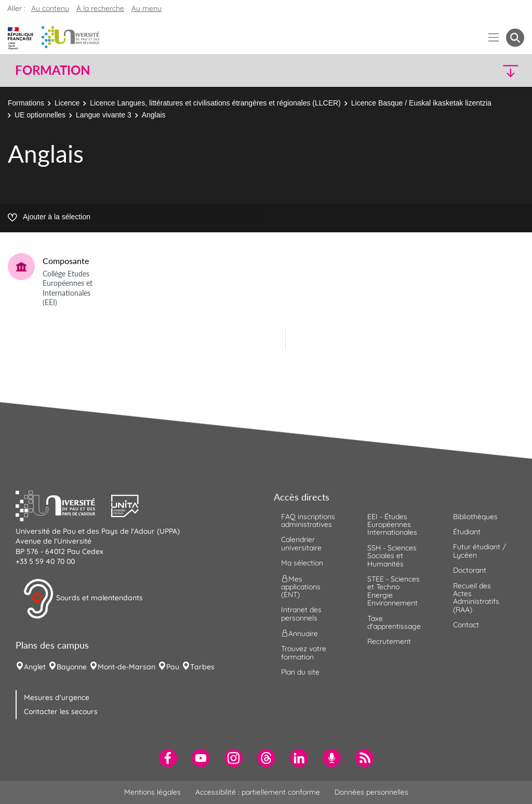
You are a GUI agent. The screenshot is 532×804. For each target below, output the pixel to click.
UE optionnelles (40, 115)
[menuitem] (168, 758)
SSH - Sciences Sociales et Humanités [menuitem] (392, 556)
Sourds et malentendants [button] (83, 599)
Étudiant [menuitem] (467, 532)
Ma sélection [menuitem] (302, 563)
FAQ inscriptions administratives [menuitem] (308, 520)
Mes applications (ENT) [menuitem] (301, 586)
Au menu (147, 8)
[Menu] (494, 38)
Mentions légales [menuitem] (152, 792)
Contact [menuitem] (466, 625)
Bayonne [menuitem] (72, 667)
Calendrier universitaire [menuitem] (301, 543)
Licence (67, 103)
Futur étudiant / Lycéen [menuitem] (480, 551)
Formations (26, 103)
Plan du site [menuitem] (300, 672)
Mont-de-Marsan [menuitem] (127, 667)
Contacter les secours (61, 711)
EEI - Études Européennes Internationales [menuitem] (392, 525)
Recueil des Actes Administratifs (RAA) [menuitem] (476, 598)
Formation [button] (52, 70)
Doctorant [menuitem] (470, 570)
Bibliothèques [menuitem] (475, 517)
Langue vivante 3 (104, 115)
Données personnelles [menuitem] (371, 792)
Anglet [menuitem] (35, 667)
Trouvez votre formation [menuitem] (304, 653)
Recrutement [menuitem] (389, 641)
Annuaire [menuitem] (300, 634)
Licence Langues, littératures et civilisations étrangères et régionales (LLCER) (215, 103)
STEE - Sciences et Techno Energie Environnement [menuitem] (394, 591)
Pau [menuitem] (173, 667)
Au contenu (50, 8)
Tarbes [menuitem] (202, 667)
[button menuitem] (515, 38)
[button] (462, 70)
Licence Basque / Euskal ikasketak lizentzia (421, 103)
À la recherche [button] (100, 8)
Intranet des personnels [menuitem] (301, 614)
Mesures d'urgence (57, 697)
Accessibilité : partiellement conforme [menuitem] (258, 792)
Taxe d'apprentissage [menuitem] (394, 622)
